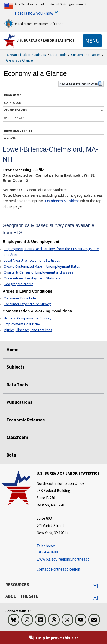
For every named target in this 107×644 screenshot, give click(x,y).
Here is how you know (34, 13)
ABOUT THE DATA (14, 118)
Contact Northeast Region (58, 569)
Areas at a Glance (19, 60)
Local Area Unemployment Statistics (32, 260)
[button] (95, 586)
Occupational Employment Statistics (32, 278)
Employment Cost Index (22, 324)
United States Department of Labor (34, 23)
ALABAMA (10, 138)
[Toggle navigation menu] (92, 41)
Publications (19, 402)
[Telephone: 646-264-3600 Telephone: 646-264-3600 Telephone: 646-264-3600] (68, 549)
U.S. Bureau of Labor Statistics (45, 40)
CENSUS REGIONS (15, 110)
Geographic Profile (19, 284)
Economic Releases (26, 420)
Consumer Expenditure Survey (27, 304)
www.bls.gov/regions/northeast (63, 559)
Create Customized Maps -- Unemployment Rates (42, 266)
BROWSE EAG (13, 95)
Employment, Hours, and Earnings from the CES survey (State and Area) (51, 252)
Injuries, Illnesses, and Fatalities (28, 330)
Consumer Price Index (21, 298)
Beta (11, 455)
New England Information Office (81, 84)
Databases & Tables (61, 201)
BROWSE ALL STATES (18, 131)
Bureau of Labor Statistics (26, 55)
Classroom (17, 437)
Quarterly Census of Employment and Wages (38, 272)
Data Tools (58, 55)
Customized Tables (86, 55)
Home (12, 350)
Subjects (16, 367)
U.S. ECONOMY (13, 103)
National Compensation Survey (28, 318)
